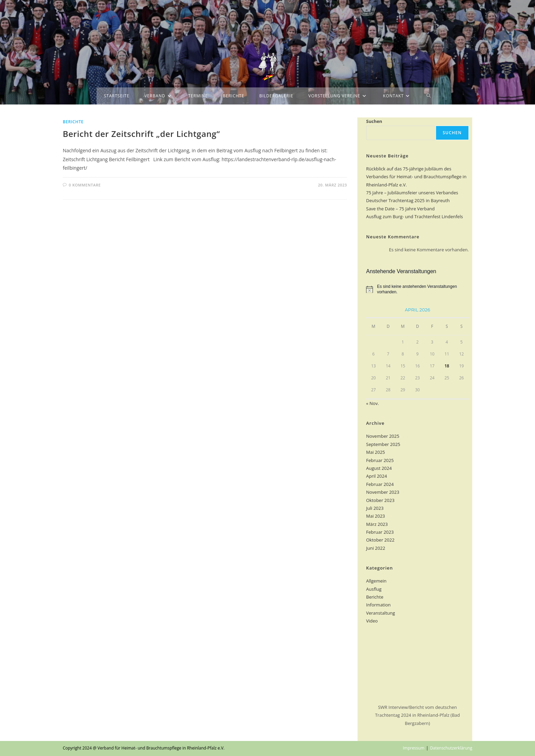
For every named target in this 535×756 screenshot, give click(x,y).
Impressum (413, 748)
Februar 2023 (380, 532)
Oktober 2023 (380, 500)
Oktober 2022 (380, 540)
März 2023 (377, 524)
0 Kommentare (85, 185)
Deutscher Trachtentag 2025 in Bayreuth (408, 200)
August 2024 (379, 468)
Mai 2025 (375, 452)
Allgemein (376, 581)
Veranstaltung (381, 613)
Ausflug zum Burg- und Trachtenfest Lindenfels (415, 216)
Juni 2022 (376, 548)
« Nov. (372, 403)
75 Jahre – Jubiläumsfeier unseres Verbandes (412, 193)
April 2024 (377, 476)
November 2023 (383, 492)
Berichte (73, 122)
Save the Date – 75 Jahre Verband (400, 209)
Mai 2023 (375, 516)
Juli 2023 (375, 508)
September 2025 (383, 444)
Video (372, 621)
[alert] (417, 289)
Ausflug (374, 589)
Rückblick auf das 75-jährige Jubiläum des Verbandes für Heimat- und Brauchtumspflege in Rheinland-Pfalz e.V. (416, 177)
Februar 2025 (380, 460)
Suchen (374, 121)
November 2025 (383, 436)
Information (378, 605)
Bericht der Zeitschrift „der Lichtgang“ (141, 134)
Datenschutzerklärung (451, 748)
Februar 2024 (380, 484)
